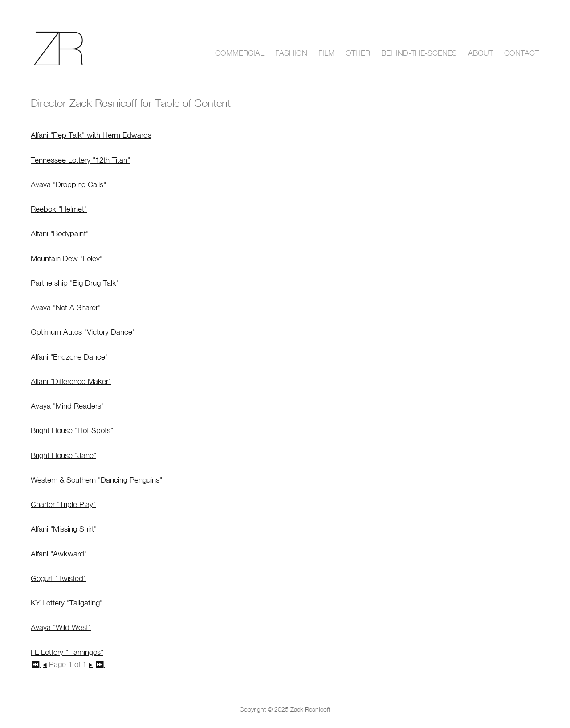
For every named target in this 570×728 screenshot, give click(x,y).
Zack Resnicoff (69, 49)
